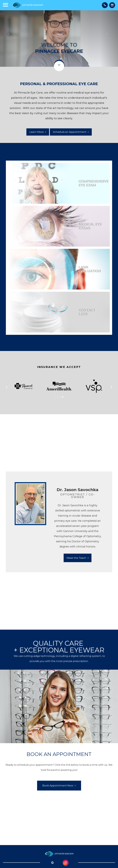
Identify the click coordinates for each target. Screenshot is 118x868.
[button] (56, 397)
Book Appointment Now (58, 786)
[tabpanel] (58, 522)
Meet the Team (76, 558)
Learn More (37, 132)
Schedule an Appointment (70, 132)
